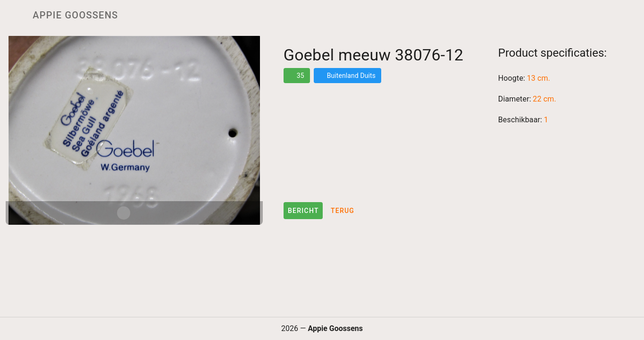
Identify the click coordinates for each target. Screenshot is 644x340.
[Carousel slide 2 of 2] (144, 213)
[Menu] (13, 15)
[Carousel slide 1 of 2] (124, 213)
